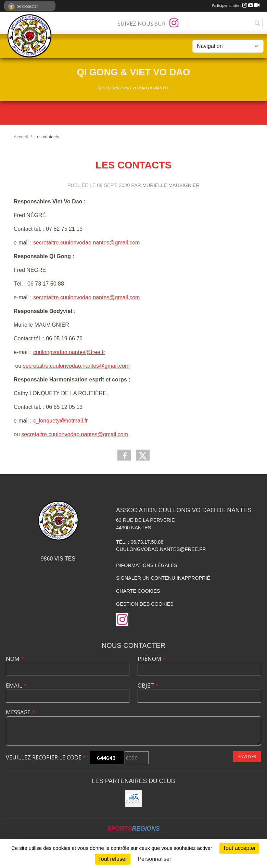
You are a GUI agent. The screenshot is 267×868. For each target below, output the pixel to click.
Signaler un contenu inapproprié (163, 578)
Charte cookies (138, 591)
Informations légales (147, 565)
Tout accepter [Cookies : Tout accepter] (239, 848)
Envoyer (247, 757)
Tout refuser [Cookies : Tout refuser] (113, 859)
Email (16, 685)
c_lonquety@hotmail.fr (60, 421)
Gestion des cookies (145, 604)
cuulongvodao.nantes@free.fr (69, 352)
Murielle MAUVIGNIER (171, 185)
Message (20, 712)
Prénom (152, 659)
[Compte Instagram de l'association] (174, 23)
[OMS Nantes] (134, 799)
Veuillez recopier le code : (47, 757)
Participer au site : (236, 5)
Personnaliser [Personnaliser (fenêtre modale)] (154, 859)
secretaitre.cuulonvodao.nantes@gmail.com (87, 243)
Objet (148, 685)
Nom (15, 659)
